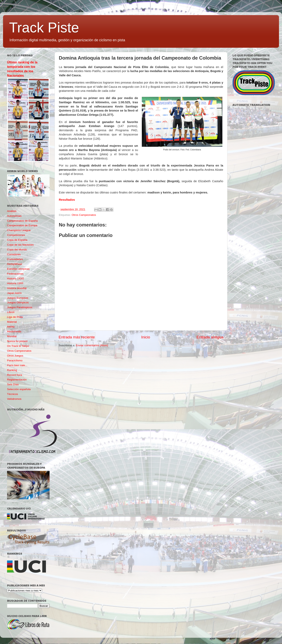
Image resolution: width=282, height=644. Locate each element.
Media (11, 327)
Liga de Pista (15, 317)
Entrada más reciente (77, 337)
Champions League (19, 230)
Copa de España (17, 240)
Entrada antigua (210, 337)
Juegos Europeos (18, 298)
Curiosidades (15, 259)
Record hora (15, 375)
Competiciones (16, 235)
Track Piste (44, 28)
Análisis (12, 211)
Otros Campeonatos (84, 215)
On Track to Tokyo (18, 346)
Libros (11, 312)
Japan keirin (14, 293)
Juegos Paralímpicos (20, 307)
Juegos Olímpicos (18, 302)
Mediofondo (14, 331)
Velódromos (14, 399)
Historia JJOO (16, 279)
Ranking (12, 370)
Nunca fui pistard (17, 341)
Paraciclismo (15, 360)
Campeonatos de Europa (22, 225)
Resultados (67, 200)
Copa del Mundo (17, 250)
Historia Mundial (17, 288)
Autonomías (14, 216)
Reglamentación (17, 380)
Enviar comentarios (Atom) (92, 345)
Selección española (19, 389)
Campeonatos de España (22, 221)
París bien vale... (17, 365)
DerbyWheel (15, 264)
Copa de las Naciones (20, 245)
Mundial (12, 336)
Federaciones (15, 274)
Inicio (146, 337)
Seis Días (13, 384)
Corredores (14, 254)
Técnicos (12, 394)
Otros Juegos (15, 356)
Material (12, 322)
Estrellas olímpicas (18, 269)
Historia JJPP (15, 283)
